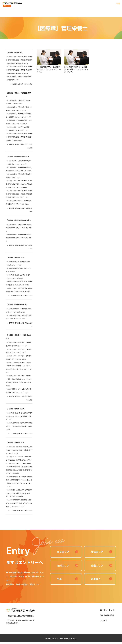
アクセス (103, 621)
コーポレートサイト (108, 610)
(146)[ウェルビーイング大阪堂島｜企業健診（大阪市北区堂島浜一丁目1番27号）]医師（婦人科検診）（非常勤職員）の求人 (19, 60)
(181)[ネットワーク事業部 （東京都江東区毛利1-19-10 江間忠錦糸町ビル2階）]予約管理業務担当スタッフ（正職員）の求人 (19, 460)
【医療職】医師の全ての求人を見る (22, 84)
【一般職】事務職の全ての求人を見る (21, 511)
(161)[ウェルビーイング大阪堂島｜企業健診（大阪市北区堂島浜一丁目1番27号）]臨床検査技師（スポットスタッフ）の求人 (19, 194)
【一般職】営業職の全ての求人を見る (21, 434)
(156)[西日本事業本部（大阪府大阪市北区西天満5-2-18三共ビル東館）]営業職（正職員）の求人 (19, 416)
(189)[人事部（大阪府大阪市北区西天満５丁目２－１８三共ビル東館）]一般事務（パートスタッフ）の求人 (19, 450)
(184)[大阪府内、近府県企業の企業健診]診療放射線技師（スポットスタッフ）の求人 (19, 228)
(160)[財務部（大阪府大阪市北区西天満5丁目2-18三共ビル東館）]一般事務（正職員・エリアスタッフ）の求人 (19, 493)
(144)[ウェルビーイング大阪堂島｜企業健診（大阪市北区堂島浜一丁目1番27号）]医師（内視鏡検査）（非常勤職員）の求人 (19, 70)
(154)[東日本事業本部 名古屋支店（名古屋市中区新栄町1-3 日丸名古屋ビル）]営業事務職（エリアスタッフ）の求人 (19, 503)
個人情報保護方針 (107, 615)
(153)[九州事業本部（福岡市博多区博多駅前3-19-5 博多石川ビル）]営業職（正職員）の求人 (19, 426)
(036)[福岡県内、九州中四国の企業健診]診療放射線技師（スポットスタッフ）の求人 (19, 238)
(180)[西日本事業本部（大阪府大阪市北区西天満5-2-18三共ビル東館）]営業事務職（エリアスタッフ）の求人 (19, 470)
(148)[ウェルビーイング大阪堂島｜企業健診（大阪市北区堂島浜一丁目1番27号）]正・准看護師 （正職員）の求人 (19, 137)
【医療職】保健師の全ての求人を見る (21, 296)
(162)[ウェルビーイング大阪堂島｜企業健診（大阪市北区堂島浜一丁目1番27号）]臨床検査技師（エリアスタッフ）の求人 (19, 184)
